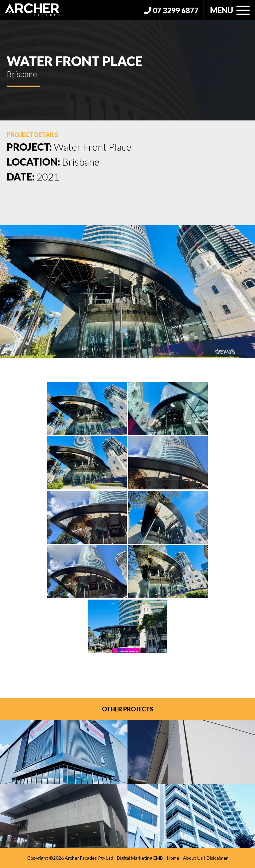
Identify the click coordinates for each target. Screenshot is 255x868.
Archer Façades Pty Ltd (89, 858)
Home (173, 858)
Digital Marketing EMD (140, 858)
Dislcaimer (217, 858)
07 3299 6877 (171, 10)
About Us (193, 858)
